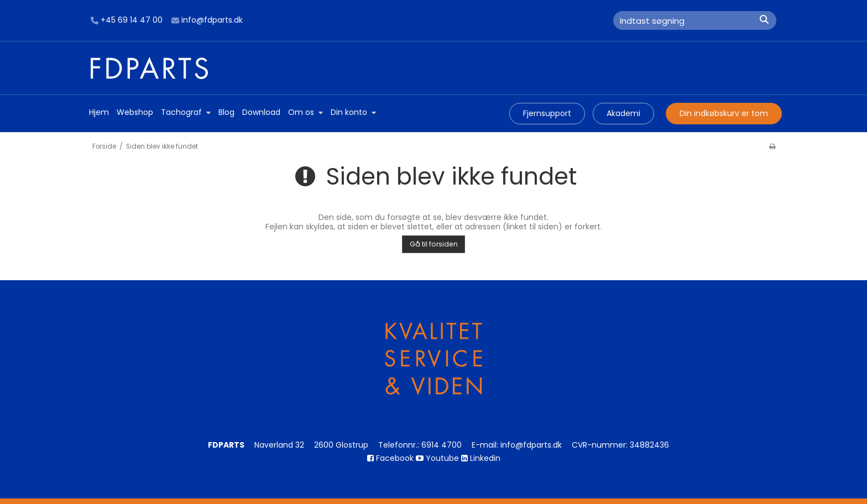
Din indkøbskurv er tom (724, 113)
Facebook (390, 458)
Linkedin (481, 458)
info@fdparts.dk (207, 20)
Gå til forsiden (434, 244)
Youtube (437, 458)
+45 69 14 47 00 (127, 20)
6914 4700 (442, 445)
